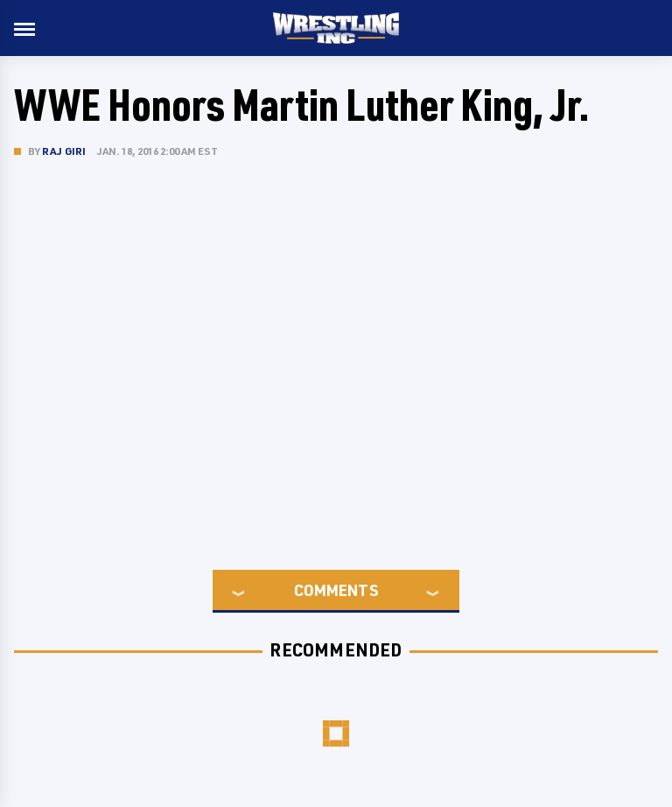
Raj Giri (64, 151)
